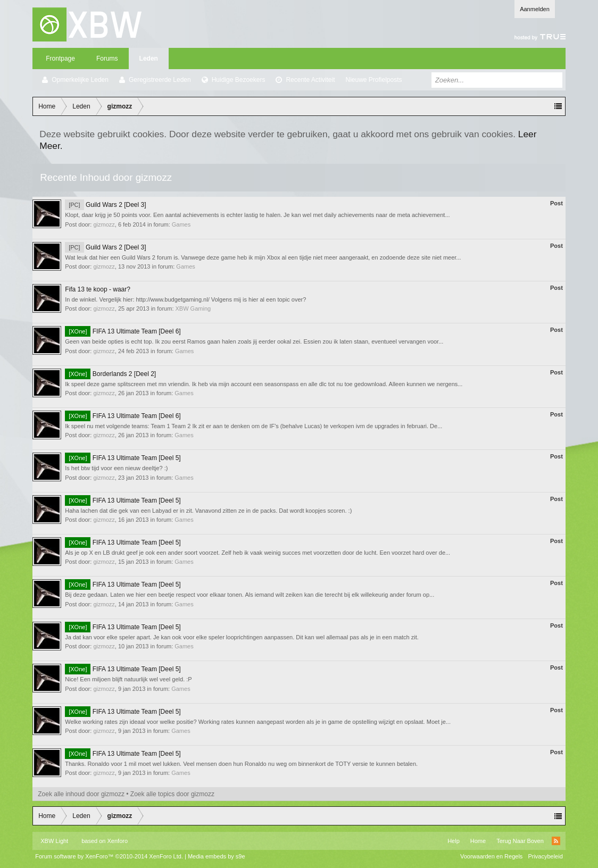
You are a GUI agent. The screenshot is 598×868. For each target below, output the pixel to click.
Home (478, 841)
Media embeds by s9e (217, 856)
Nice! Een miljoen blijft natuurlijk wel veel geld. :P (128, 679)
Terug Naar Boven (520, 841)
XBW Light (54, 841)
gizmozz (104, 224)
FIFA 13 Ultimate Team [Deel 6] (123, 331)
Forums (107, 59)
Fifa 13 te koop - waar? (98, 289)
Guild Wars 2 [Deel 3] (105, 205)
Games (181, 224)
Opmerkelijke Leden (80, 80)
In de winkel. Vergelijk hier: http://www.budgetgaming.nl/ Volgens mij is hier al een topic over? (185, 299)
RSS (556, 841)
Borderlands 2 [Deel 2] (110, 374)
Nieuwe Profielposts (373, 80)
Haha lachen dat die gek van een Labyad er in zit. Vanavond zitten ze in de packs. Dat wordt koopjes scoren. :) (208, 511)
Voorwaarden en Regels (491, 856)
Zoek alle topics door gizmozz (172, 794)
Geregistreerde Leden (160, 80)
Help (454, 841)
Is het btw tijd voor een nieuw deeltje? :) (116, 468)
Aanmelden (535, 9)
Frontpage (60, 59)
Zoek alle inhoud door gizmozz (81, 794)
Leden (149, 59)
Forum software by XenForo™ (109, 856)
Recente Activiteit (310, 80)
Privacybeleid (545, 856)
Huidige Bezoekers (239, 80)
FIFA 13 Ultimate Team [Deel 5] (123, 458)
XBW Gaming (193, 308)
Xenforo (118, 841)
